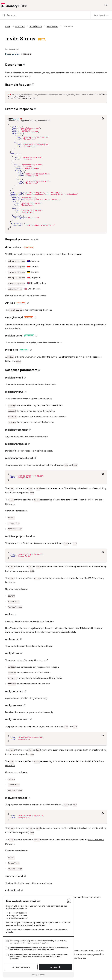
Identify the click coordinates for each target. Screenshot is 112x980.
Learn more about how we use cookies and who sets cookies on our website (37, 931)
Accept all (55, 967)
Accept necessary (21, 967)
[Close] (69, 901)
